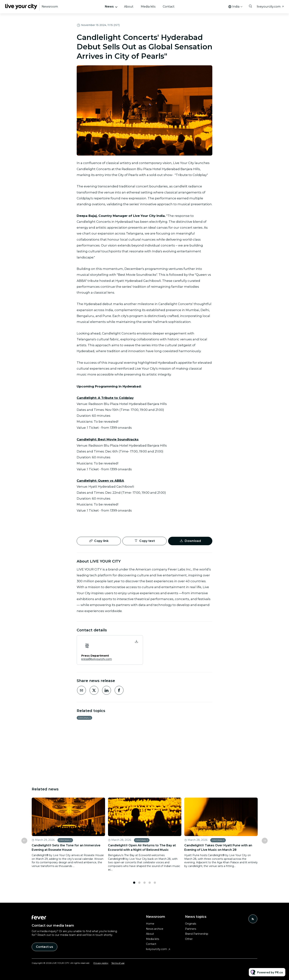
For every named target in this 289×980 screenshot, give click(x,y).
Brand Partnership (197, 934)
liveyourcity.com (269, 7)
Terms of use (118, 963)
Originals (84, 718)
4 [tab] (150, 884)
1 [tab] (134, 884)
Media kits (148, 7)
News (109, 7)
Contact (169, 7)
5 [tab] (155, 884)
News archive (155, 929)
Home (150, 924)
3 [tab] (144, 884)
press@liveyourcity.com (97, 659)
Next (265, 842)
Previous (24, 842)
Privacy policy (101, 963)
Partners (191, 929)
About (129, 7)
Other (189, 939)
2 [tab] (139, 884)
